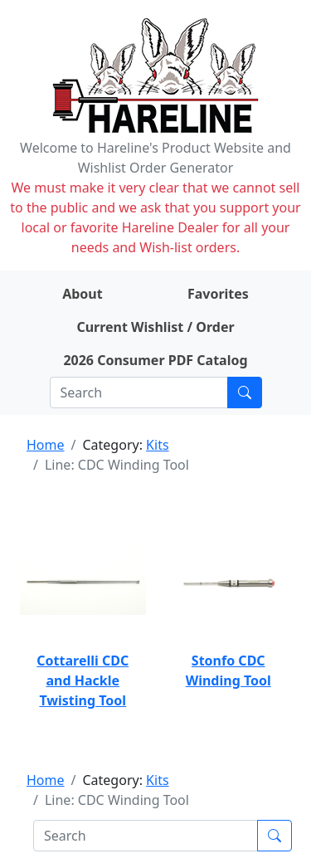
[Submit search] (245, 393)
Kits (157, 445)
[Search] (139, 393)
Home (46, 445)
